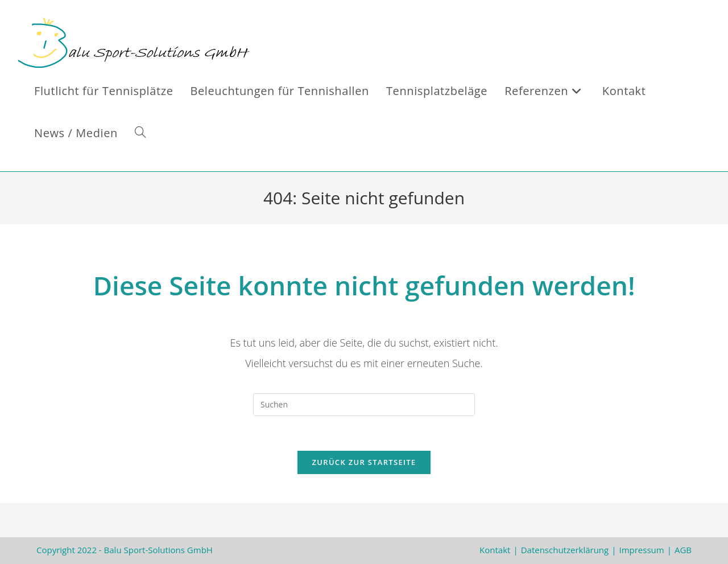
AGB (683, 550)
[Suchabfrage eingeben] (364, 405)
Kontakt (495, 550)
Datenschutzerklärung (565, 550)
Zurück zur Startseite (364, 462)
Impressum (641, 550)
